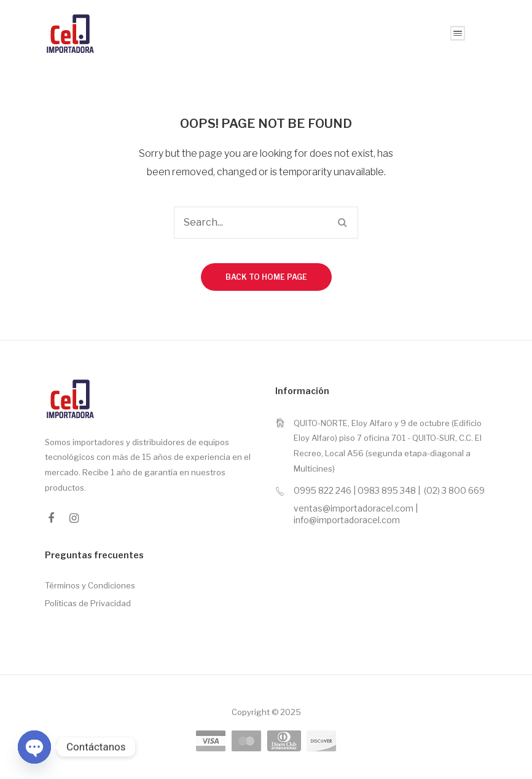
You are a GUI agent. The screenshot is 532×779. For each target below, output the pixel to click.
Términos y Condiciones (90, 585)
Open (458, 33)
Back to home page (266, 277)
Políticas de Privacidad (88, 603)
